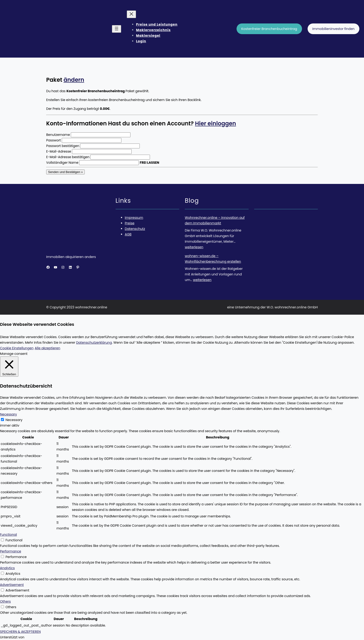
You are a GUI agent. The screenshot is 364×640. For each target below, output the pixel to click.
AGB (128, 234)
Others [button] (5, 601)
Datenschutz (135, 229)
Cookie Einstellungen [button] (17, 348)
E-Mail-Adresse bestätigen (68, 157)
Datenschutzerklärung (94, 343)
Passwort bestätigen (63, 146)
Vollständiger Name (62, 163)
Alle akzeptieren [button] (47, 348)
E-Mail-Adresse (59, 151)
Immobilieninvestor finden (333, 29)
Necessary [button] (8, 414)
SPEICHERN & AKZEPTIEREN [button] (20, 632)
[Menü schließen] (131, 14)
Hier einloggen (216, 123)
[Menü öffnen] (117, 29)
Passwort (54, 140)
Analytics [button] (7, 568)
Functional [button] (8, 535)
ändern (74, 80)
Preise (130, 223)
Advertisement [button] (12, 585)
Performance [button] (11, 551)
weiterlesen (194, 247)
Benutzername (58, 135)
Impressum (134, 218)
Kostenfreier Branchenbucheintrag (269, 29)
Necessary (14, 420)
